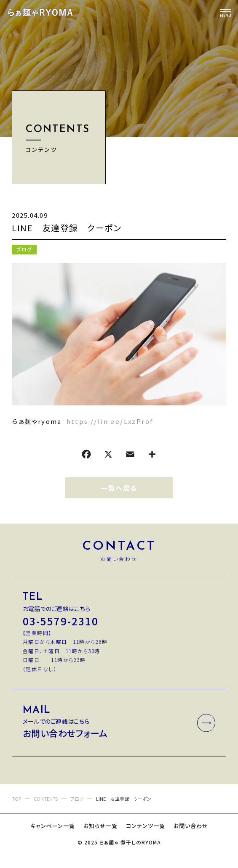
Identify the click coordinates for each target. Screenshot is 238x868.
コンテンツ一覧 (146, 826)
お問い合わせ (191, 826)
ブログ (24, 249)
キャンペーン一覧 (53, 826)
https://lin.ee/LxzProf (110, 421)
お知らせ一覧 (100, 826)
